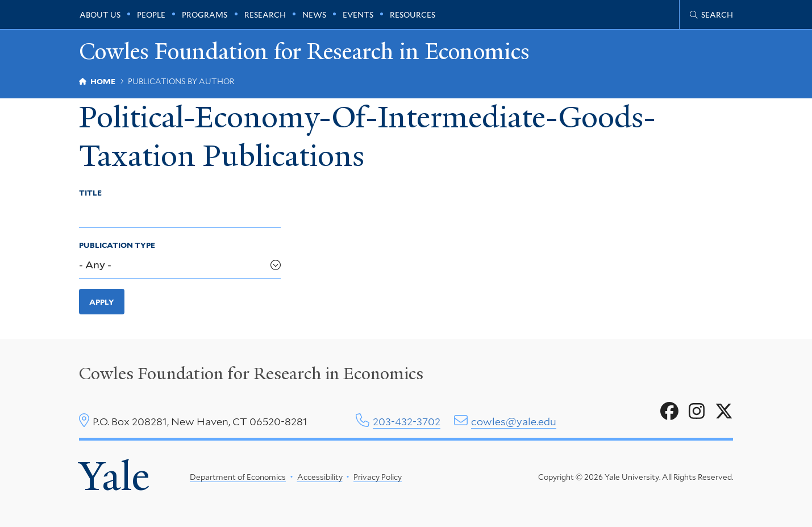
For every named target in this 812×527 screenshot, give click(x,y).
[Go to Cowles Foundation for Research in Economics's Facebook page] (669, 412)
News (314, 15)
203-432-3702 (407, 422)
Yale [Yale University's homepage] (114, 476)
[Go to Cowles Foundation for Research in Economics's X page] (724, 412)
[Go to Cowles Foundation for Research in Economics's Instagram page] (697, 412)
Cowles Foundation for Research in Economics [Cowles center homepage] (251, 374)
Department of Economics (238, 477)
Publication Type (117, 245)
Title (90, 193)
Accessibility (319, 477)
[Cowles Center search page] (711, 15)
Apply (102, 302)
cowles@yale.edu (514, 422)
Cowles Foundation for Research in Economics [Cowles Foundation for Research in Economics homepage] (304, 52)
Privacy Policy (378, 477)
